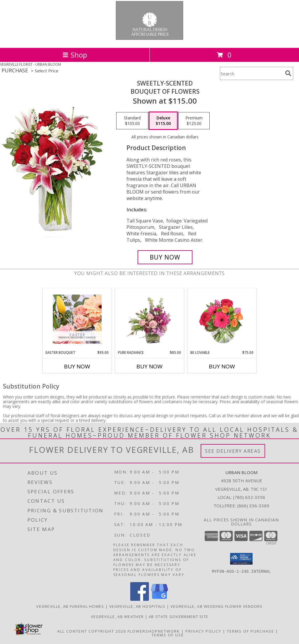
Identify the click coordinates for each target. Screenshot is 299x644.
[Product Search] (251, 73)
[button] (241, 559)
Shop (75, 55)
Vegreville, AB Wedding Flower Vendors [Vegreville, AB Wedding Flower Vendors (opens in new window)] (217, 606)
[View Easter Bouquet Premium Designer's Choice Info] (77, 319)
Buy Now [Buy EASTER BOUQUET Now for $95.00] (77, 366)
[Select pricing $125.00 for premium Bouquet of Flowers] (194, 121)
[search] (288, 73)
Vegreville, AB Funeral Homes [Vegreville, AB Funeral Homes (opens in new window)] (70, 606)
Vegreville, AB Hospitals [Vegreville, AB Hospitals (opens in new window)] (137, 606)
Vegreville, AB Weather (117, 617)
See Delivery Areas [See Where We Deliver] (233, 451)
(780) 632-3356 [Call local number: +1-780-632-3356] (249, 497)
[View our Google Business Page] (159, 599)
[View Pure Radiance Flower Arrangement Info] (150, 319)
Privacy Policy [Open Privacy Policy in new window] (203, 631)
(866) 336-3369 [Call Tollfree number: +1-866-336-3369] (253, 506)
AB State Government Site (178, 617)
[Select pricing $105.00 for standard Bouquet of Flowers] (132, 121)
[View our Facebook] (140, 599)
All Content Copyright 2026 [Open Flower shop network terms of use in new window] (92, 631)
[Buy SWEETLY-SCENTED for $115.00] (165, 257)
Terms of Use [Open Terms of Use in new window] (168, 635)
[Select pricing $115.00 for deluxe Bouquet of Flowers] (163, 121)
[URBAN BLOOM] (150, 39)
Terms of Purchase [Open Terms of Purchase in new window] (251, 631)
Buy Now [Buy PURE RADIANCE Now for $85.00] (149, 366)
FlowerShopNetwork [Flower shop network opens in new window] (154, 631)
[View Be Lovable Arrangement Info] (222, 319)
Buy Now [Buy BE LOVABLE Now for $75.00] (222, 366)
